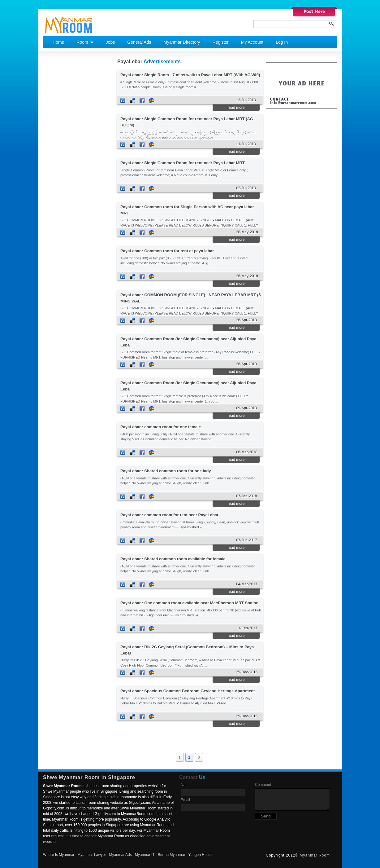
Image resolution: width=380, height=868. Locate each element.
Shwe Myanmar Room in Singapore (89, 777)
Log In (282, 42)
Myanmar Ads (120, 855)
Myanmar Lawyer (92, 855)
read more (236, 108)
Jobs (110, 42)
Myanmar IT (145, 855)
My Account (252, 42)
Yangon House (200, 855)
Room (82, 42)
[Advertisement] (68, 152)
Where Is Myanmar (59, 855)
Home (58, 42)
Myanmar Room (315, 855)
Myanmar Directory (182, 42)
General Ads (139, 42)
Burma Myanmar (172, 855)
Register (221, 42)
